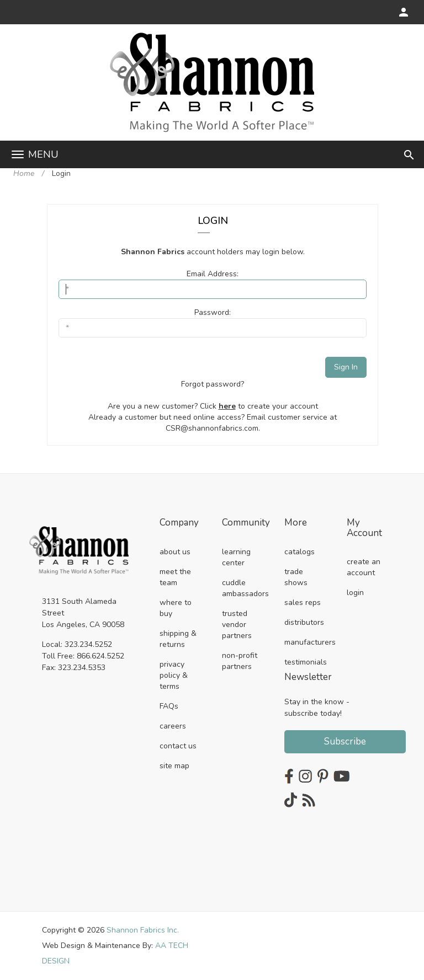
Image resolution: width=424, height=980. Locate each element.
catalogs (300, 552)
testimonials (306, 662)
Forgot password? (213, 384)
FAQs (169, 706)
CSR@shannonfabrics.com (212, 428)
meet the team (175, 577)
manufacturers (310, 642)
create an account (364, 567)
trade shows (296, 577)
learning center (236, 557)
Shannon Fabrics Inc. (143, 930)
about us (175, 552)
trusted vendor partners (237, 625)
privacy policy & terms (174, 675)
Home (24, 173)
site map (174, 766)
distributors (304, 622)
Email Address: (213, 274)
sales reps (303, 603)
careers (173, 726)
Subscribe (345, 741)
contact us (178, 746)
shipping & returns (178, 639)
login (355, 593)
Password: (213, 312)
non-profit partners (240, 661)
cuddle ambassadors (245, 588)
